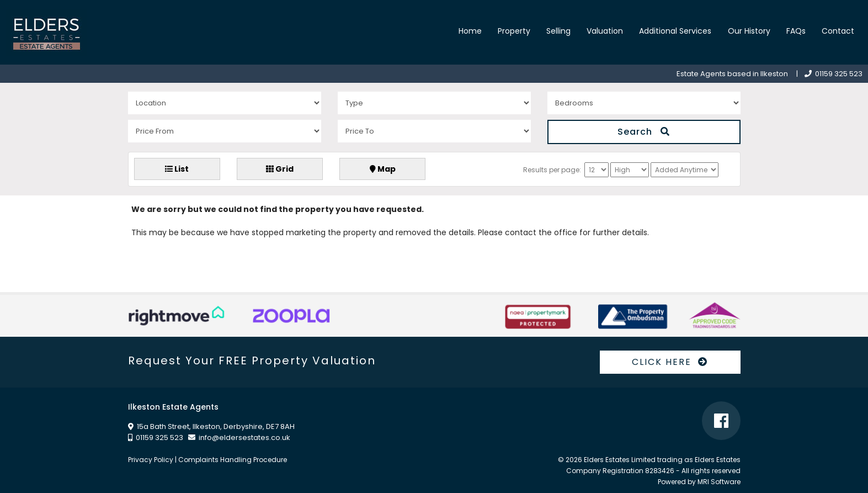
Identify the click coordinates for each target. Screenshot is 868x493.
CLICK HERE (670, 362)
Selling (558, 31)
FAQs (796, 31)
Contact (838, 31)
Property (514, 31)
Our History (749, 31)
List (177, 169)
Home (470, 31)
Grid (280, 169)
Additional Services (675, 31)
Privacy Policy (151, 460)
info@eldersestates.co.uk (244, 438)
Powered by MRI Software (699, 482)
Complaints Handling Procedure (233, 460)
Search (644, 132)
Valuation (605, 31)
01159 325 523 (834, 74)
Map (383, 169)
